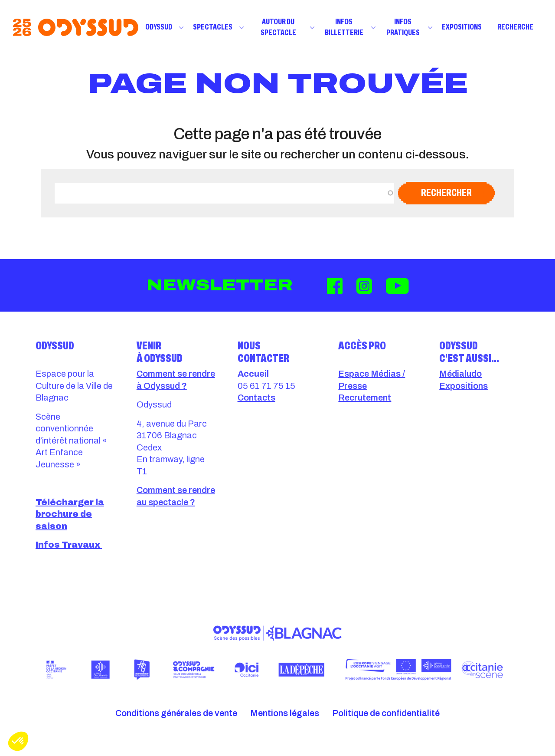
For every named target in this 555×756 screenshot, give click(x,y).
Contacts (256, 398)
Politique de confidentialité (386, 713)
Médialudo (460, 374)
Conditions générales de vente (176, 713)
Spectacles (213, 27)
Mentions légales (285, 713)
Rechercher (446, 193)
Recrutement (365, 398)
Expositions (462, 27)
